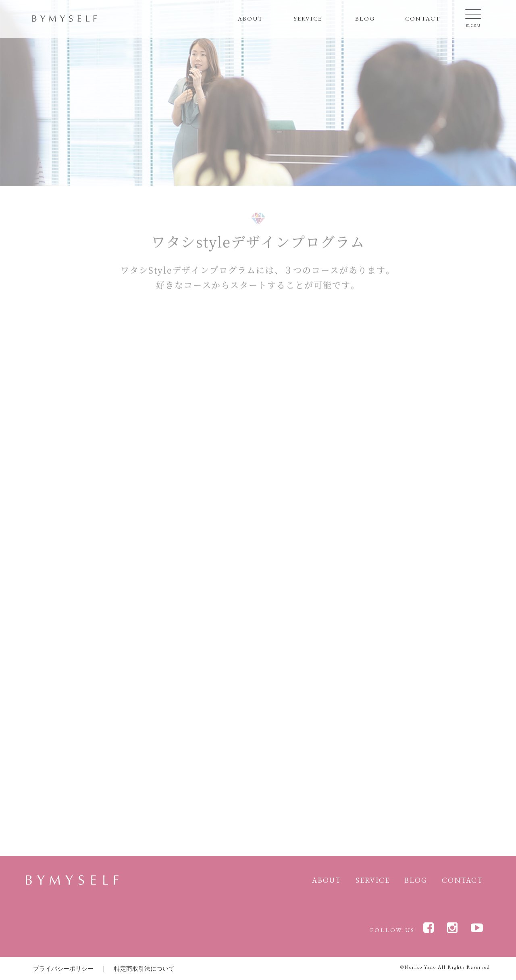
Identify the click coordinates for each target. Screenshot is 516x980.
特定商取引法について (144, 969)
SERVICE (308, 18)
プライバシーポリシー (63, 969)
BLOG (365, 18)
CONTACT (423, 18)
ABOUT (250, 18)
